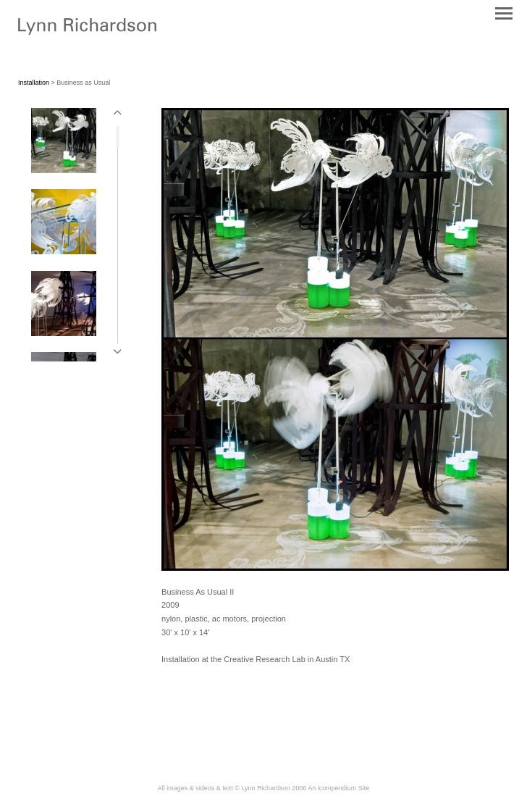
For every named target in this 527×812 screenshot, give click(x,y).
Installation (34, 83)
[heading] (87, 32)
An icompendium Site (338, 788)
